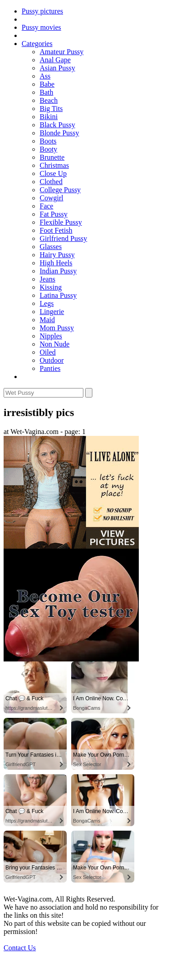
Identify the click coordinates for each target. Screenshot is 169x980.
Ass (45, 76)
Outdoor (52, 360)
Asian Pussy (57, 68)
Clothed (51, 182)
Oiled (48, 352)
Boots (48, 141)
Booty (48, 149)
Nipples (51, 336)
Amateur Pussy (62, 52)
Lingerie (52, 312)
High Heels (56, 263)
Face (46, 206)
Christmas (54, 165)
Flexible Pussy (61, 222)
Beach (49, 100)
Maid (47, 320)
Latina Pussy (58, 295)
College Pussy (60, 190)
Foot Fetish (56, 230)
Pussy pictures (42, 11)
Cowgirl (51, 198)
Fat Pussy (54, 214)
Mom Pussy (57, 328)
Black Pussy (57, 125)
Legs (47, 303)
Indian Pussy (58, 271)
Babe (47, 84)
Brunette (52, 157)
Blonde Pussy (59, 133)
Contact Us (20, 948)
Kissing (51, 287)
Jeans (48, 279)
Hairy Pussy (57, 255)
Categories (37, 44)
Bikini (49, 117)
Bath (46, 92)
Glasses (51, 247)
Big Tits (51, 109)
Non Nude (55, 344)
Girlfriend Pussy (63, 238)
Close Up (53, 173)
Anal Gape (55, 60)
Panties (50, 368)
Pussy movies (41, 27)
